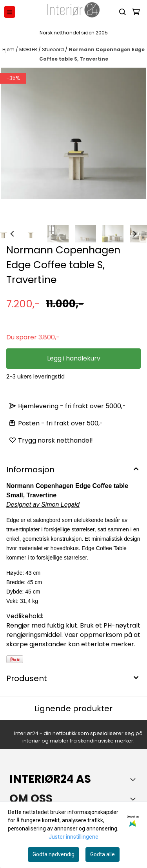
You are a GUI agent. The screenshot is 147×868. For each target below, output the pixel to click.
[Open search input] (123, 12)
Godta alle (103, 854)
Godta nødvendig (54, 854)
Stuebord (54, 49)
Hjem (9, 49)
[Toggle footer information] (134, 779)
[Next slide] (134, 234)
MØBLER (29, 49)
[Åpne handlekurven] (136, 12)
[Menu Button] (10, 12)
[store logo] (74, 12)
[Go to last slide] (13, 234)
